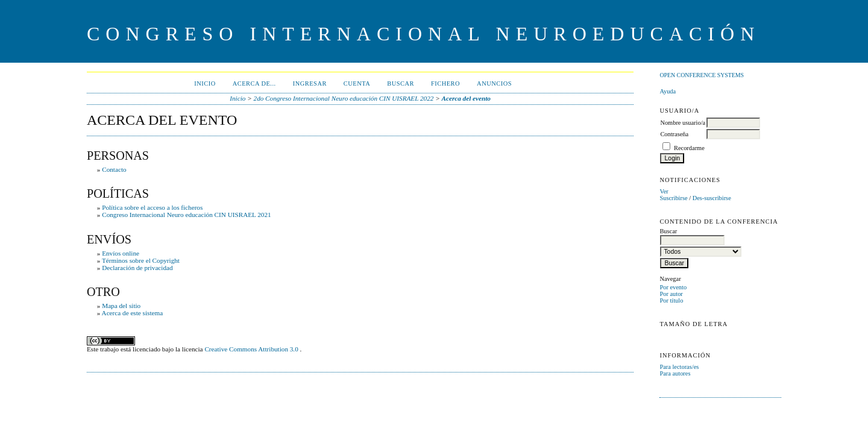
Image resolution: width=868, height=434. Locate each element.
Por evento (673, 287)
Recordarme (689, 148)
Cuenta (357, 83)
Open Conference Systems (702, 75)
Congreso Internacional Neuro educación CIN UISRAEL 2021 (186, 215)
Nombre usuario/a (683, 123)
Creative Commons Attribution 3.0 (252, 349)
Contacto (114, 169)
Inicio (205, 83)
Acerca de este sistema (133, 313)
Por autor (671, 294)
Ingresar (310, 83)
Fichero (445, 83)
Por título (671, 300)
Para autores (675, 373)
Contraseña (674, 134)
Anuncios (494, 83)
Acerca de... (254, 83)
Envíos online (121, 253)
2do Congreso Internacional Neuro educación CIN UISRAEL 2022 (344, 98)
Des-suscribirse (712, 198)
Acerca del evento (466, 98)
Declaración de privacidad (137, 268)
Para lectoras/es (679, 367)
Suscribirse (673, 198)
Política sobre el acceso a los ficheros (152, 207)
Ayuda (668, 91)
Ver (664, 191)
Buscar (401, 83)
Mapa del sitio (121, 306)
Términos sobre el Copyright (141, 260)
